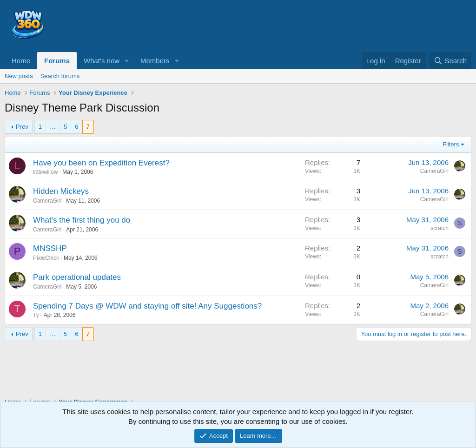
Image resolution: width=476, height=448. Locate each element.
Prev (22, 127)
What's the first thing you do (82, 220)
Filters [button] (451, 144)
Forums (57, 61)
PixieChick (46, 258)
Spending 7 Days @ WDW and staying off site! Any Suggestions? (147, 306)
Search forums (60, 76)
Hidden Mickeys (61, 191)
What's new (102, 61)
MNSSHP (50, 248)
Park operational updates (77, 277)
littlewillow (45, 172)
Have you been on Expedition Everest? (101, 163)
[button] (127, 61)
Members (155, 61)
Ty (36, 315)
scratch (440, 228)
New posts (19, 76)
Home (21, 61)
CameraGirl (434, 171)
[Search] (450, 61)
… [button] (53, 127)
